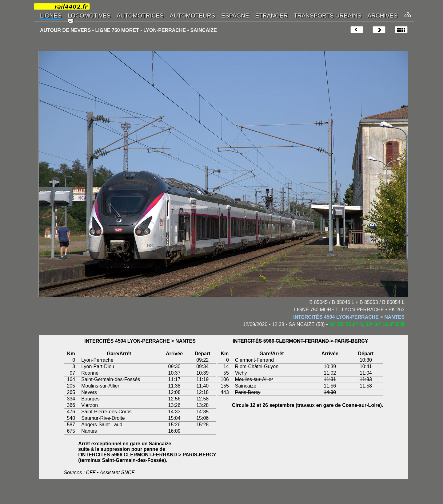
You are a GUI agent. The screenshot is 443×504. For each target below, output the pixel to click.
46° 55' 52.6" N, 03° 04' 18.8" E (364, 324)
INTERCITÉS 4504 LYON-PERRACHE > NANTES (349, 317)
